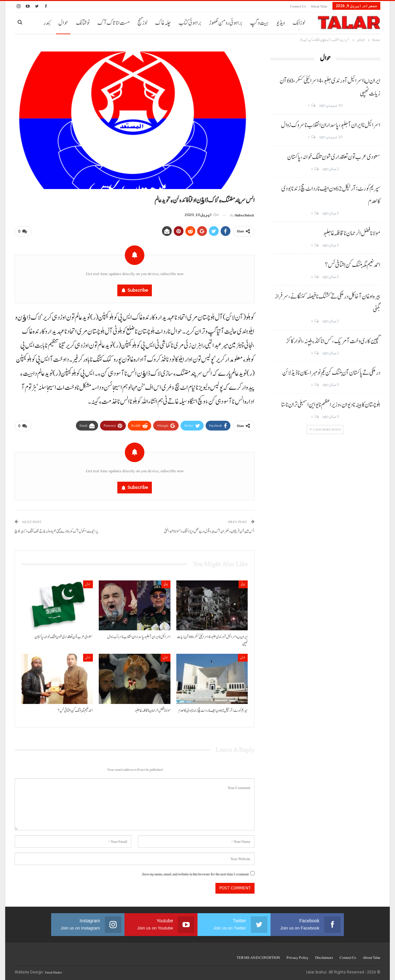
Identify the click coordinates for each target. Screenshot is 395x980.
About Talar (319, 6)
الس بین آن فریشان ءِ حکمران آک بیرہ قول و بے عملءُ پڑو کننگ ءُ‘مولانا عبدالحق (209, 529)
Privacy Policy (298, 955)
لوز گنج (142, 23)
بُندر (47, 23)
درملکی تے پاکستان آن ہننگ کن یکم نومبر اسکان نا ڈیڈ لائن (331, 373)
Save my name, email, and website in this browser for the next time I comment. (195, 872)
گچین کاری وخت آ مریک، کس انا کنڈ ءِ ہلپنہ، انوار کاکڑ (333, 341)
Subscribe (138, 289)
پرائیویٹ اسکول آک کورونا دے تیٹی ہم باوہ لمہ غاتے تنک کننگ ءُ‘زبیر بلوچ (56, 529)
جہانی (243, 582)
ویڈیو (281, 23)
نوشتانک (83, 23)
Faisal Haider (53, 970)
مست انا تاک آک (114, 23)
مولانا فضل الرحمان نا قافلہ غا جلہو (352, 233)
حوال (63, 23)
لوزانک (299, 23)
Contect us (298, 6)
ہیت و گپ (259, 23)
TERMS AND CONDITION (258, 955)
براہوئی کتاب (190, 23)
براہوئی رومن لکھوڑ (226, 23)
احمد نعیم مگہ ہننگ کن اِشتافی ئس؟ (353, 265)
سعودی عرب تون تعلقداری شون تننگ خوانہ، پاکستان (334, 157)
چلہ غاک (163, 23)
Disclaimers (324, 955)
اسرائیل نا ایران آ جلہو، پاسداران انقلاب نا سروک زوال (331, 125)
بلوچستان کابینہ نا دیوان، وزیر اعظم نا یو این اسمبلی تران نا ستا (331, 405)
